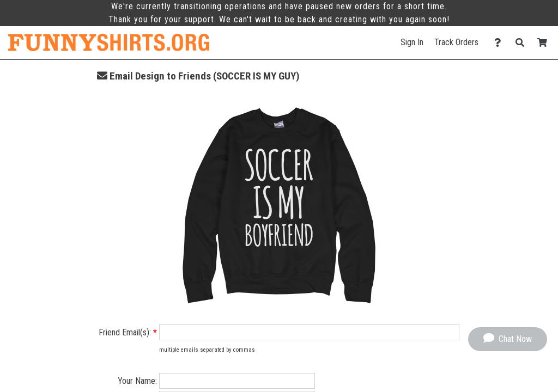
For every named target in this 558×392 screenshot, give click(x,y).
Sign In (412, 42)
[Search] (523, 43)
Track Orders (456, 42)
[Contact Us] (501, 43)
